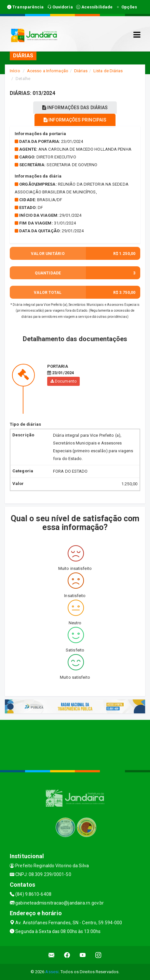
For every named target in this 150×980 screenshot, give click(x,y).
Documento (63, 381)
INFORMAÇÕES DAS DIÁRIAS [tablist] (75, 108)
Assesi (52, 972)
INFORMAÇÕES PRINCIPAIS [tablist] (75, 120)
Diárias (81, 71)
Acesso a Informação (48, 71)
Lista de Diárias (108, 71)
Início (15, 71)
